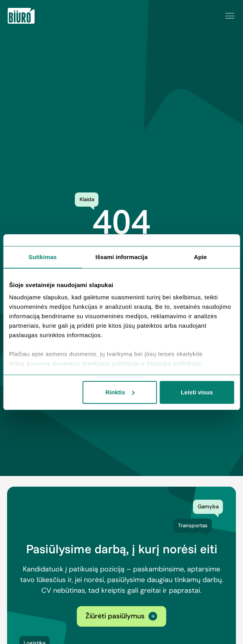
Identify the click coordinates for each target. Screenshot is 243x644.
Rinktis (120, 392)
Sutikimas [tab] (43, 257)
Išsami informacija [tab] (121, 257)
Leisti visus (197, 392)
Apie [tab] (200, 257)
